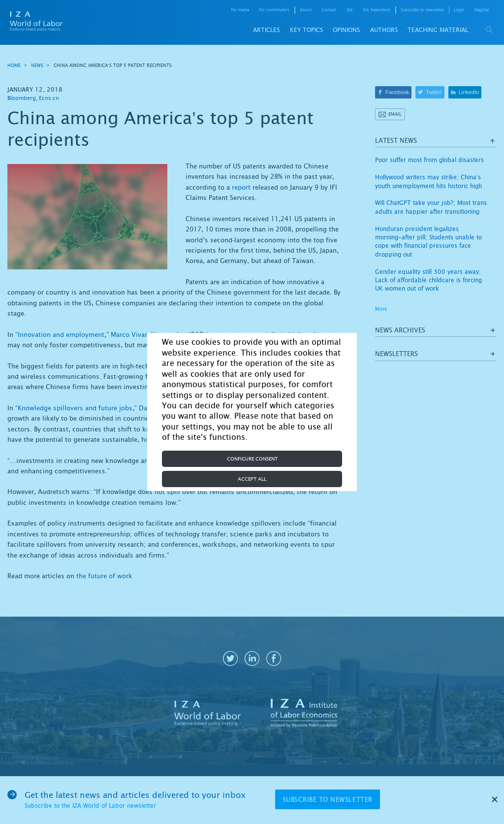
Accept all (252, 479)
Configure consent (252, 459)
